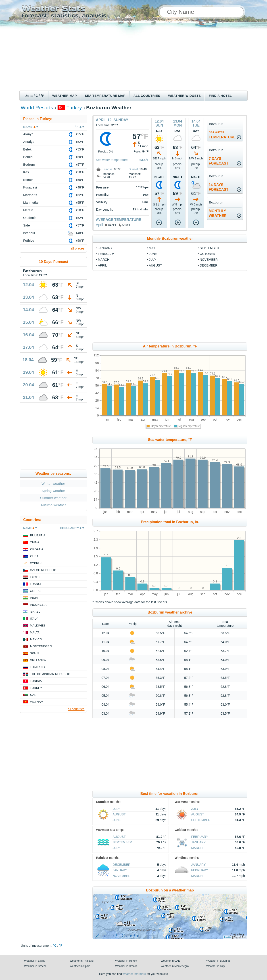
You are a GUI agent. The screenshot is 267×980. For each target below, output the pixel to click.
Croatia (37, 549)
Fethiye (29, 241)
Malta (35, 632)
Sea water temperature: (112, 160)
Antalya (29, 142)
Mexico (36, 639)
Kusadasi (30, 187)
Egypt (35, 577)
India (34, 598)
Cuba (34, 556)
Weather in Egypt (34, 961)
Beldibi (28, 157)
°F (43, 96)
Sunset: (134, 169)
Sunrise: (108, 169)
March (103, 260)
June (153, 254)
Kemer (28, 180)
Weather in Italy (216, 966)
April (99, 225)
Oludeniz (30, 218)
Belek (27, 149)
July (153, 260)
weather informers (134, 974)
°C (36, 96)
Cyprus (36, 563)
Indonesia (38, 605)
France (36, 584)
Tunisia (36, 681)
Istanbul (29, 233)
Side (27, 225)
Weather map (65, 96)
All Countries (147, 96)
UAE (33, 695)
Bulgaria (38, 535)
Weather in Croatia (126, 966)
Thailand (37, 667)
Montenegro (41, 646)
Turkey (74, 108)
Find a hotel (220, 96)
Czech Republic (43, 570)
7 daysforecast (219, 161)
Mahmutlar (31, 203)
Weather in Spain (80, 966)
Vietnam (37, 702)
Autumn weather (53, 505)
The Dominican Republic (50, 674)
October (208, 254)
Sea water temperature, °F (170, 440)
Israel (35, 612)
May (152, 248)
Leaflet (228, 937)
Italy (34, 619)
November (209, 260)
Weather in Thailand (82, 961)
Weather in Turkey (126, 961)
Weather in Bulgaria (218, 961)
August (155, 265)
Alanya (28, 134)
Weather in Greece (35, 966)
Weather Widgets (184, 96)
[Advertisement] (133, 57)
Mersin (28, 210)
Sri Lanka (38, 660)
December (209, 265)
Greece (36, 591)
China (35, 542)
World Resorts (37, 108)
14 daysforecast (219, 187)
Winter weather (53, 484)
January (105, 248)
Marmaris (30, 195)
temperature (222, 135)
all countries (76, 709)
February (106, 254)
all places (78, 248)
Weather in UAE (170, 961)
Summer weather (53, 498)
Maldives (38, 625)
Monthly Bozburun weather (170, 238)
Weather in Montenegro (175, 966)
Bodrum (29, 165)
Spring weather (53, 491)
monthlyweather (218, 213)
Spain (34, 653)
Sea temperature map (105, 96)
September (209, 248)
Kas (26, 172)
